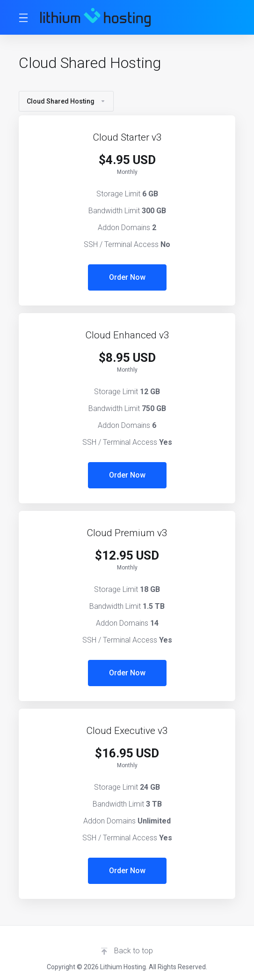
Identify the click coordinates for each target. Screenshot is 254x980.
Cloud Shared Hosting (66, 101)
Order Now (127, 277)
